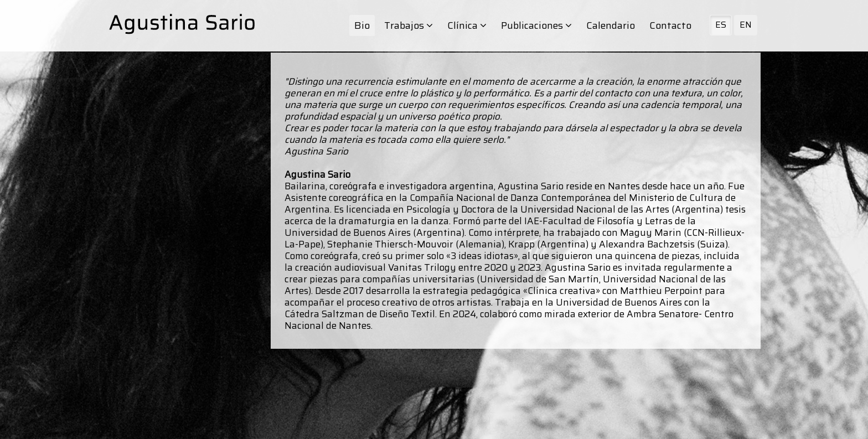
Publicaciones (536, 25)
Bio (362, 25)
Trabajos (409, 25)
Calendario (611, 25)
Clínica (467, 25)
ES (721, 25)
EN (746, 25)
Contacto (670, 25)
